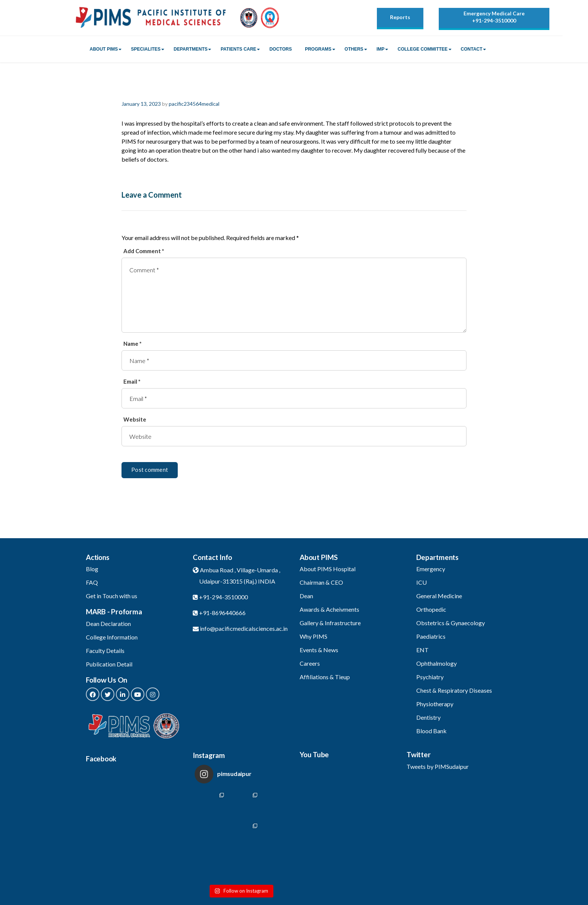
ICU (421, 582)
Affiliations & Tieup (325, 677)
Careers (310, 663)
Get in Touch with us (112, 596)
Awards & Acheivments (329, 609)
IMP (380, 49)
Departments (190, 49)
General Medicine (439, 596)
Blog (92, 569)
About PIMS (104, 49)
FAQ (92, 582)
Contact (472, 49)
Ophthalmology (436, 663)
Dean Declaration (108, 624)
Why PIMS (313, 636)
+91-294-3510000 (494, 20)
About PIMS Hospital (328, 569)
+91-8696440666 (222, 613)
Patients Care (238, 49)
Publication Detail (109, 664)
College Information (112, 637)
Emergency (431, 569)
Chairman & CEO (321, 582)
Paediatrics (431, 636)
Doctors (280, 49)
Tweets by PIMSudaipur (438, 766)
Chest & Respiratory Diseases (454, 690)
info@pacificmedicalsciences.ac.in (244, 628)
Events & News (319, 650)
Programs (318, 49)
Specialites (146, 49)
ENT (422, 650)
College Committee (422, 49)
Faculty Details (105, 651)
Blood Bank (431, 731)
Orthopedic (431, 609)
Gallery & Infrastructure (330, 623)
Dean (306, 596)
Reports (400, 17)
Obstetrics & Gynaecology (451, 623)
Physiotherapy (435, 704)
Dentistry (428, 717)
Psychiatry (430, 677)
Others (354, 49)
